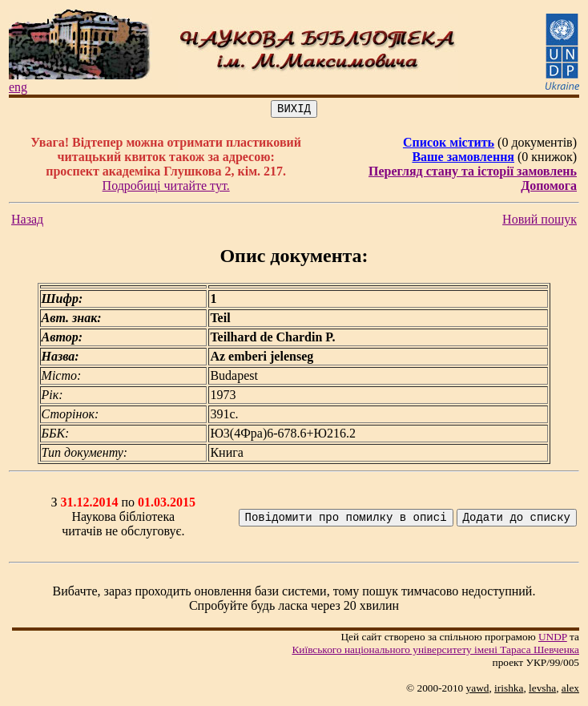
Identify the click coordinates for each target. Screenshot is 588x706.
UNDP (553, 639)
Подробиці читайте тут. (166, 188)
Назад (27, 222)
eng (18, 87)
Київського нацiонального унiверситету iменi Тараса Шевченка (435, 652)
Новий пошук (540, 222)
